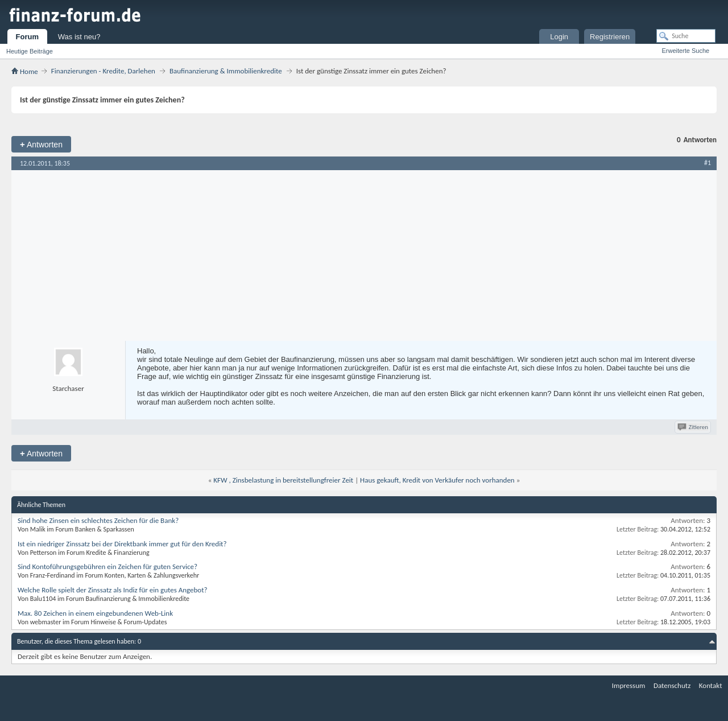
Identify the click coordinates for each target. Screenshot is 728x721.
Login (559, 37)
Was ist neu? (79, 37)
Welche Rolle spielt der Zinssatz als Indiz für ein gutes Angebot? (113, 590)
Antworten (41, 144)
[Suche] (686, 36)
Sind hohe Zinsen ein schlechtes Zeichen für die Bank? (98, 520)
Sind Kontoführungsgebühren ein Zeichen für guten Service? (107, 566)
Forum (27, 37)
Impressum (629, 685)
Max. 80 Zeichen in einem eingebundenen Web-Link (95, 613)
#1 (708, 163)
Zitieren (694, 427)
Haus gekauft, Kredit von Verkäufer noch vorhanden (437, 480)
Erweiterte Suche (685, 51)
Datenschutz (672, 685)
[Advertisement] (364, 256)
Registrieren (610, 37)
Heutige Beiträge (30, 51)
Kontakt (711, 685)
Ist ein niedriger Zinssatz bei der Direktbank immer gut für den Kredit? (122, 544)
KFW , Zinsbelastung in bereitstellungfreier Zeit (283, 480)
